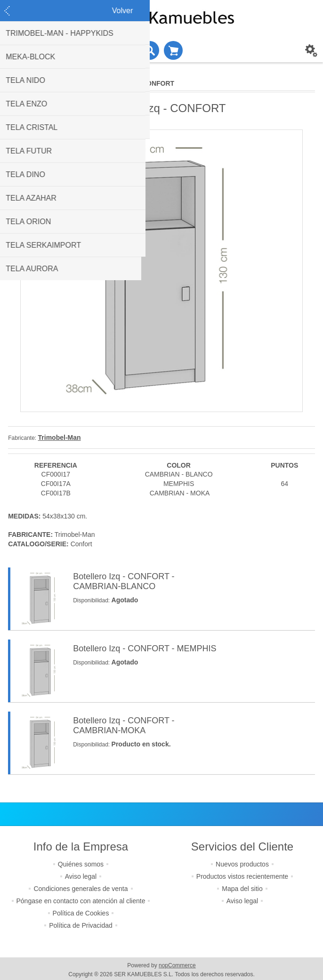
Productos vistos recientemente (242, 876)
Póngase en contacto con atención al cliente (81, 901)
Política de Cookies (81, 913)
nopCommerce (177, 965)
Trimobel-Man (60, 437)
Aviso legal (81, 876)
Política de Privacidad (81, 925)
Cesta (173, 50)
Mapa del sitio (242, 889)
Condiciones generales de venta (81, 889)
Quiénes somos (81, 864)
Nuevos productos (242, 864)
